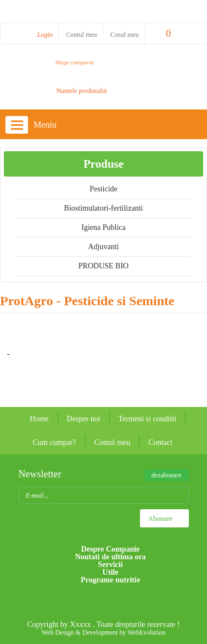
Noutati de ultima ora (111, 557)
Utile (111, 573)
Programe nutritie (110, 580)
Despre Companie (111, 549)
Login (45, 35)
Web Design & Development (80, 632)
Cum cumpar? (55, 442)
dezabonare (167, 475)
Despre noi (84, 419)
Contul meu (81, 35)
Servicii (110, 565)
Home (39, 419)
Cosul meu (125, 35)
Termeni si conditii (148, 419)
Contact (160, 442)
